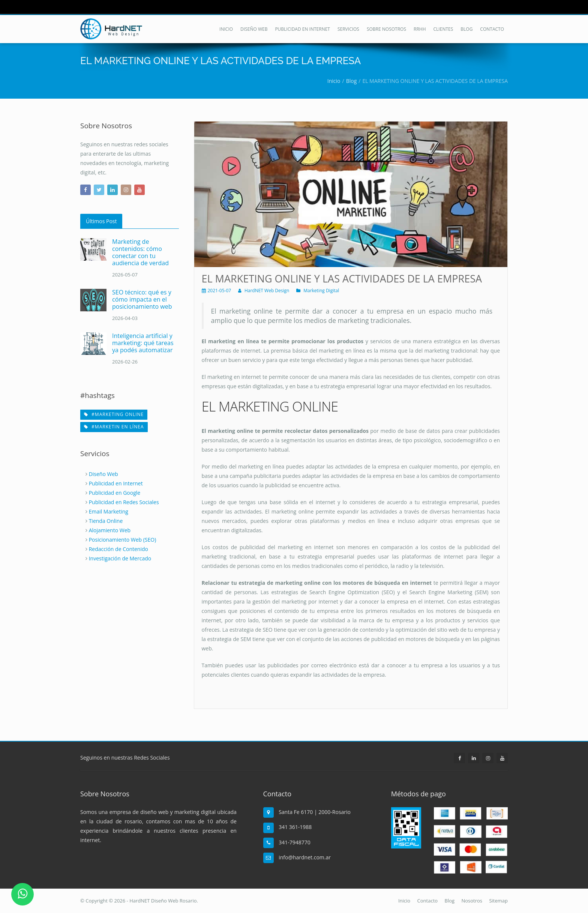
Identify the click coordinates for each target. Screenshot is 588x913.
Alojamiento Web (110, 530)
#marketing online (114, 414)
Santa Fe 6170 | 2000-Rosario (315, 812)
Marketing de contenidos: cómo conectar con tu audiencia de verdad (140, 252)
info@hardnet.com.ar (305, 857)
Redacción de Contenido (118, 549)
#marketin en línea (114, 427)
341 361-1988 (295, 827)
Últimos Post (101, 221)
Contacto (428, 901)
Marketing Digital (321, 291)
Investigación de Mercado (120, 558)
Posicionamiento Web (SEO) (123, 540)
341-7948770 (295, 842)
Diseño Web (103, 474)
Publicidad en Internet (116, 483)
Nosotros (472, 901)
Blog (450, 901)
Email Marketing (109, 511)
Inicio (404, 901)
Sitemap (498, 901)
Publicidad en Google (115, 493)
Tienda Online (106, 521)
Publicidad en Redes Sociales (124, 502)
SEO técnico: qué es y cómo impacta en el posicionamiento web (142, 299)
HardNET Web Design (267, 291)
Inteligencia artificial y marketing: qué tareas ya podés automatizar (143, 343)
